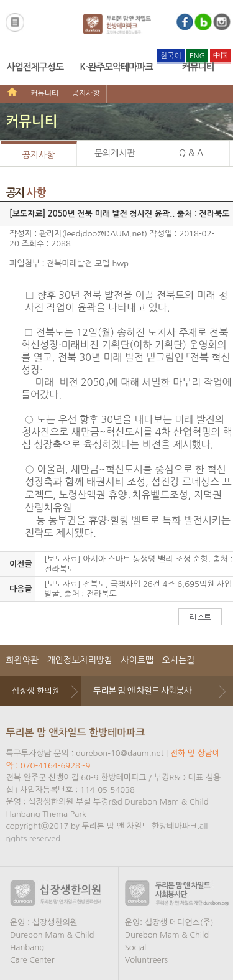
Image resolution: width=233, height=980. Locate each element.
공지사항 (85, 93)
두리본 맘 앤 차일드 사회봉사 (142, 691)
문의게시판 (115, 153)
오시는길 (179, 660)
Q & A (191, 153)
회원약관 (22, 660)
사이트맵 (138, 660)
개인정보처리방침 (80, 660)
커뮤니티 (198, 67)
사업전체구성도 (35, 67)
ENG (197, 56)
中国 (221, 55)
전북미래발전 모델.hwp (88, 264)
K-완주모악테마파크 (117, 67)
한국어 (171, 56)
